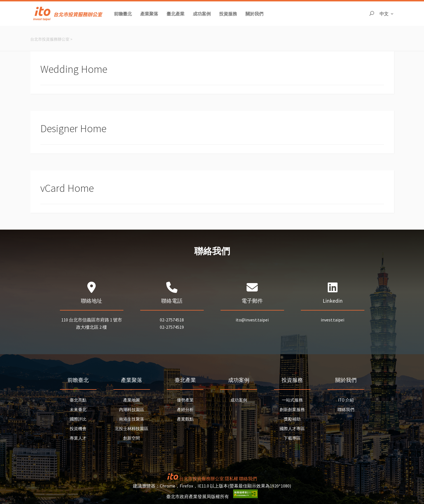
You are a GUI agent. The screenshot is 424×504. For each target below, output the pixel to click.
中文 (387, 13)
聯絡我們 (346, 410)
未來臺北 (78, 410)
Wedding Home (74, 69)
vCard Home (67, 188)
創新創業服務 (292, 410)
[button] (123, 14)
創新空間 (132, 438)
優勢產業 (185, 400)
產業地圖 (132, 400)
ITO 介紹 (346, 400)
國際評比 (78, 419)
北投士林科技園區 (132, 429)
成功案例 (239, 400)
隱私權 (231, 479)
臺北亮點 (78, 400)
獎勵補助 (292, 419)
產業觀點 (185, 419)
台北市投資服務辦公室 (50, 39)
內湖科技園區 (132, 410)
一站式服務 (292, 400)
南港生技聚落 (132, 419)
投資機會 (78, 429)
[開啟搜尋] (372, 14)
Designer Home (73, 128)
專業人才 (78, 438)
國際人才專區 (292, 429)
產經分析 (185, 410)
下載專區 (292, 438)
